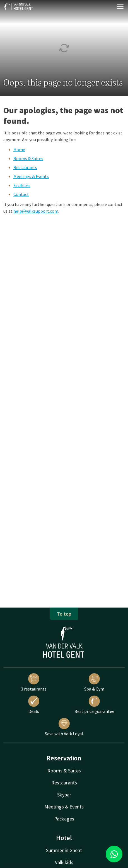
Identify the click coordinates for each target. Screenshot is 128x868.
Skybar (64, 795)
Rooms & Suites (28, 158)
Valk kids (64, 862)
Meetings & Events (31, 176)
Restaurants (25, 167)
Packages (64, 819)
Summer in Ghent (64, 850)
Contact (21, 194)
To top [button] (64, 614)
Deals (34, 705)
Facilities (22, 185)
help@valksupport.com (36, 211)
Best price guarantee (94, 705)
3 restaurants (34, 682)
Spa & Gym (94, 682)
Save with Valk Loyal (64, 727)
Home (19, 150)
